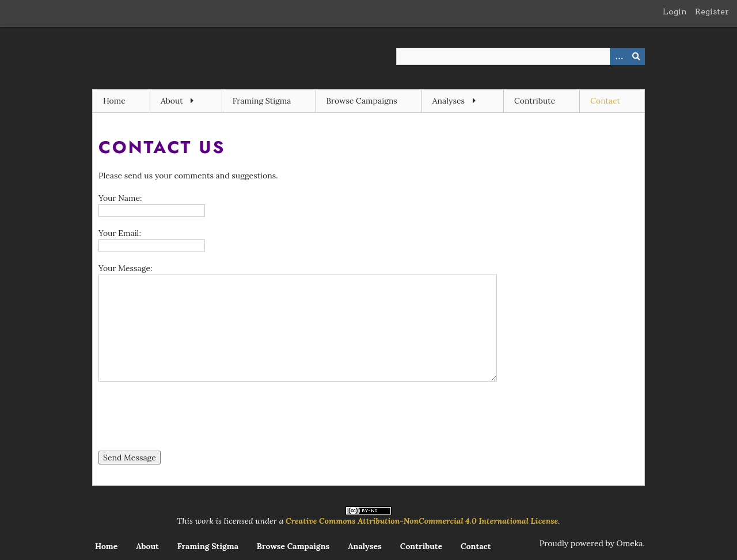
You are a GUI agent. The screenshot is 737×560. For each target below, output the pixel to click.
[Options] (619, 56)
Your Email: (120, 233)
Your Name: (120, 198)
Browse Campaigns (362, 101)
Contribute (535, 101)
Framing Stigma (262, 101)
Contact (605, 101)
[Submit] (636, 56)
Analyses (449, 101)
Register (712, 12)
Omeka (630, 543)
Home (114, 101)
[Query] (521, 56)
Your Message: (125, 268)
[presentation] (186, 418)
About (172, 101)
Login (675, 12)
